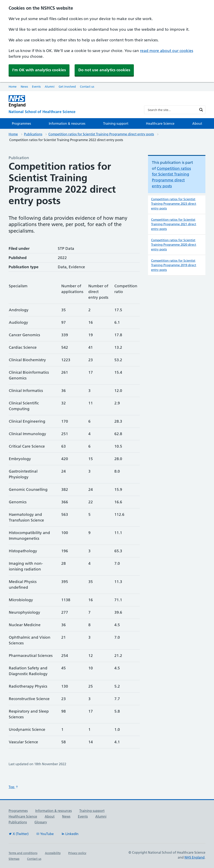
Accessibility (53, 853)
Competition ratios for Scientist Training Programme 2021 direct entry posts (174, 224)
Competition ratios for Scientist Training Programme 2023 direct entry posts (174, 204)
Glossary (41, 822)
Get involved (67, 87)
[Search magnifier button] (201, 110)
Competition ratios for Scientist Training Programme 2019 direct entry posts (174, 265)
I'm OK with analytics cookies (39, 70)
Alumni (50, 87)
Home (13, 87)
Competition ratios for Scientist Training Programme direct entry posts (101, 134)
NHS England (195, 857)
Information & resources (67, 123)
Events (36, 87)
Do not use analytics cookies (104, 70)
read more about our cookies (167, 51)
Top (14, 787)
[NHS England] (73, 101)
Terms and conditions (23, 853)
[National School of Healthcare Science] (73, 112)
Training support (116, 123)
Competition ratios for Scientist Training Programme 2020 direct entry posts (174, 245)
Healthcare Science (160, 123)
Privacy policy (77, 853)
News (24, 87)
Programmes (21, 123)
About (197, 123)
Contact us (87, 87)
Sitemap (14, 859)
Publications (33, 134)
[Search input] (172, 110)
